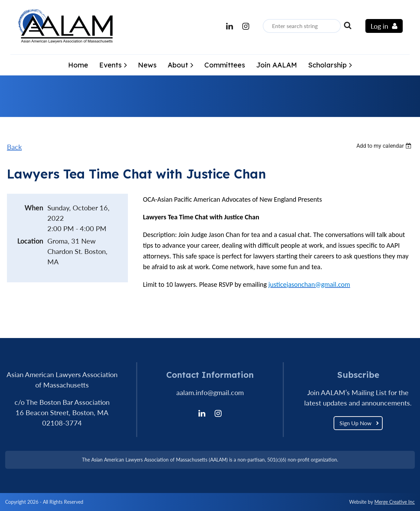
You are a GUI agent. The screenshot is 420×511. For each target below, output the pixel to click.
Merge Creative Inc (395, 502)
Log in (379, 26)
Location (30, 241)
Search (347, 25)
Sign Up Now (356, 423)
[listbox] (385, 146)
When (34, 208)
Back (14, 147)
